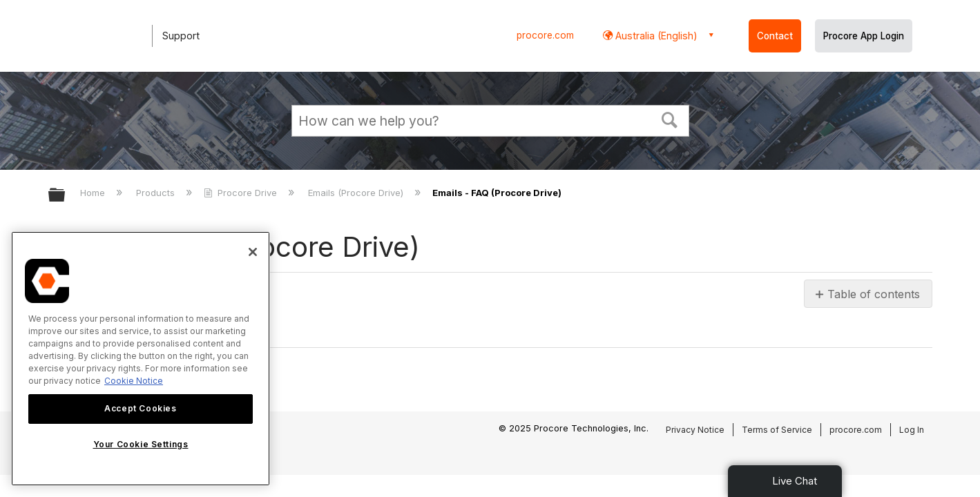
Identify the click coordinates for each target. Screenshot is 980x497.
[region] (141, 359)
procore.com (545, 35)
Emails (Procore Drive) (357, 193)
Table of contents (874, 294)
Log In (912, 430)
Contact (775, 36)
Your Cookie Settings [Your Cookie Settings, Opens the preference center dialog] (141, 444)
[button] (669, 119)
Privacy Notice (695, 430)
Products (157, 193)
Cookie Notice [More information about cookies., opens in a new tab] (134, 381)
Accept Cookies (140, 408)
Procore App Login (864, 36)
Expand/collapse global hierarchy (66, 196)
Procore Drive (242, 193)
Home (94, 193)
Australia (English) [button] (655, 36)
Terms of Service (777, 430)
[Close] (253, 252)
